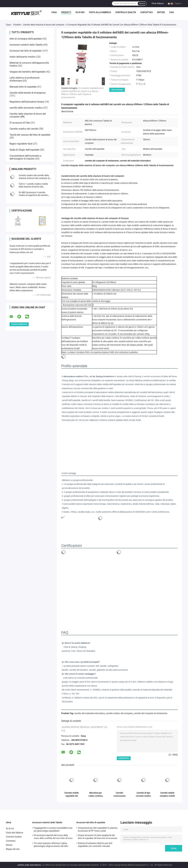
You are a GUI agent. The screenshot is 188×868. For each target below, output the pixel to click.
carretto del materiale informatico (90, 713)
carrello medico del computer (119, 713)
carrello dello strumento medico (26, 108)
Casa (54, 12)
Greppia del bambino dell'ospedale (27, 72)
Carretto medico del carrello (24, 129)
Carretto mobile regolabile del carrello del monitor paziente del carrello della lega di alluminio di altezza (72, 794)
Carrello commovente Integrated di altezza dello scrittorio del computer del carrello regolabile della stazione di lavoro (120, 794)
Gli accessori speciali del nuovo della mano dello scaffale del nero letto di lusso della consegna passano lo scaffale (53, 837)
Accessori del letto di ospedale (26, 51)
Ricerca (142, 4)
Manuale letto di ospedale (23, 87)
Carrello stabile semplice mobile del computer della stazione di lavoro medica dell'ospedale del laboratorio (167, 794)
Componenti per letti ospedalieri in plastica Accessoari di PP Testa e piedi (98, 829)
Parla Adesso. (158, 3)
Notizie (161, 12)
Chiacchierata (117, 90)
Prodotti (66, 12)
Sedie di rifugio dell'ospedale (24, 150)
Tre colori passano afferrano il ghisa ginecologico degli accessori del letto (51, 845)
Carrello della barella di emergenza (28, 93)
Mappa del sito (13, 849)
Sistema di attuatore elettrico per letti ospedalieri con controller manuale (95, 845)
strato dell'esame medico (23, 57)
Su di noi (80, 12)
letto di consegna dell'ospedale (26, 39)
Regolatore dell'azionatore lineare (27, 102)
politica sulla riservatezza (29, 865)
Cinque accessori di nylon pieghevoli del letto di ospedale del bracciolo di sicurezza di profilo (98, 837)
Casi (171, 12)
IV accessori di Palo (20, 123)
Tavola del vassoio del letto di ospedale (30, 135)
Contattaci (147, 12)
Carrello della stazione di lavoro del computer (44, 25)
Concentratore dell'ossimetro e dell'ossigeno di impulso (25, 157)
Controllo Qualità (126, 12)
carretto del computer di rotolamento (151, 713)
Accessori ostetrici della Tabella (26, 45)
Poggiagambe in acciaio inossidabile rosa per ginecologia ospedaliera (53, 829)
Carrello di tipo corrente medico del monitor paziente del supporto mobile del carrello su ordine (143, 794)
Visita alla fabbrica (100, 12)
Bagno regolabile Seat (21, 144)
